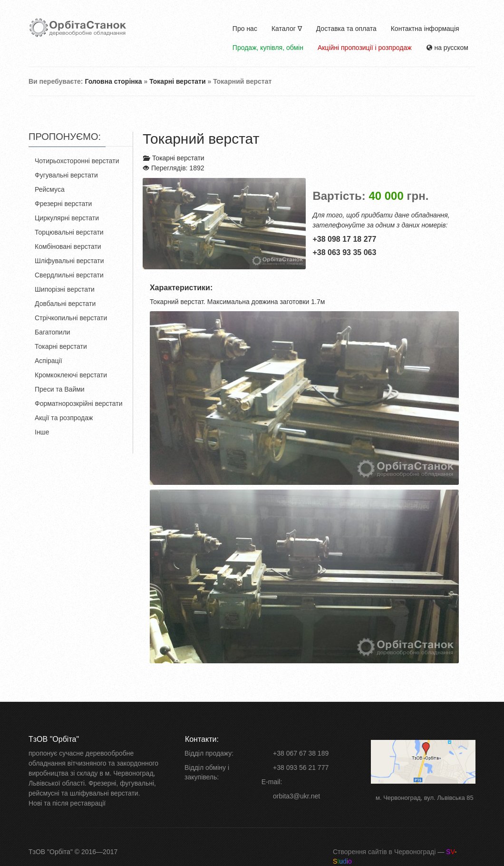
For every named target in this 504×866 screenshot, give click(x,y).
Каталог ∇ (287, 29)
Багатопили (53, 332)
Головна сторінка (113, 81)
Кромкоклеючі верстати (71, 375)
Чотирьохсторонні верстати (77, 161)
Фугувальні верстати (66, 175)
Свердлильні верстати (69, 275)
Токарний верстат (201, 139)
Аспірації (48, 361)
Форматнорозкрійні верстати (78, 403)
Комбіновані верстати (68, 246)
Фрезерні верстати (63, 204)
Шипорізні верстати (65, 289)
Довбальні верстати (65, 304)
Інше (42, 432)
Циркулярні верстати (67, 218)
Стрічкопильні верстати (71, 318)
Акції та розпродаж (64, 418)
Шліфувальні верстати (69, 261)
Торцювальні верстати (69, 232)
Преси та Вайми (60, 389)
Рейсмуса (50, 189)
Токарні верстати (177, 81)
